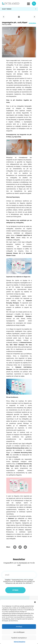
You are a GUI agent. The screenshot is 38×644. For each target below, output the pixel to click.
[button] (35, 602)
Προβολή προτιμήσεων (19, 638)
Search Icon (34, 4)
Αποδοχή (19, 627)
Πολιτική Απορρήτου (20, 642)
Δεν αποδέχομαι (19, 632)
